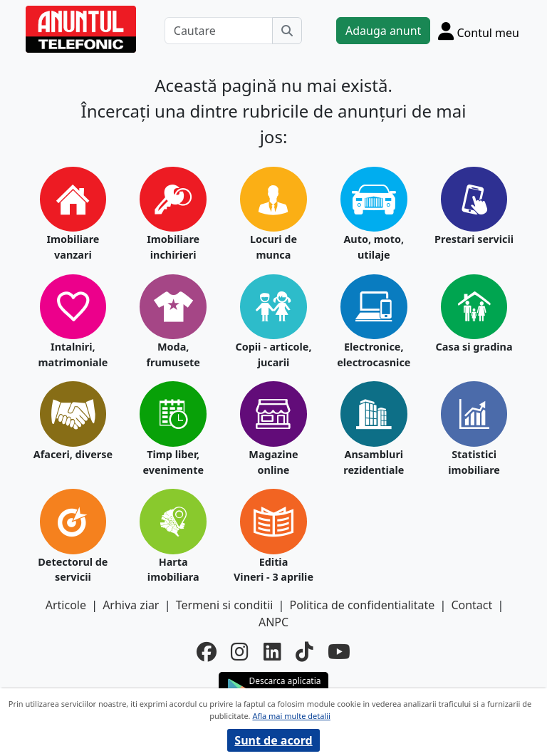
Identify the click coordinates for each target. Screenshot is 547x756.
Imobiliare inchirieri (173, 247)
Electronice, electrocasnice (374, 354)
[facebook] (207, 651)
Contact (472, 605)
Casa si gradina (474, 347)
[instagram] (240, 651)
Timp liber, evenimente (173, 462)
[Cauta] (287, 31)
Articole (66, 605)
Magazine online (273, 462)
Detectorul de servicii (73, 570)
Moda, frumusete (173, 354)
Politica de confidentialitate (363, 605)
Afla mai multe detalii (291, 716)
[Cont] (479, 31)
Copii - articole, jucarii (273, 354)
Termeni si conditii (225, 605)
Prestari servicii (474, 239)
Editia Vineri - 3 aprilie (273, 570)
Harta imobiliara (173, 570)
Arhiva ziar (131, 605)
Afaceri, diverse (73, 454)
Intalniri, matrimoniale (73, 354)
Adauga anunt (383, 31)
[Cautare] (219, 31)
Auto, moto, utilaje (374, 247)
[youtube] (339, 651)
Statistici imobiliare (474, 462)
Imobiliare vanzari (73, 247)
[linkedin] (272, 651)
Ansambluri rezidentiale (374, 462)
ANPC (273, 622)
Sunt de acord (273, 740)
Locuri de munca (273, 247)
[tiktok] (304, 651)
